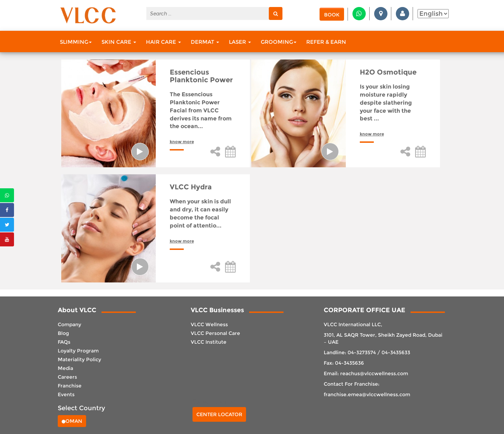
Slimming (76, 42)
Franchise (70, 386)
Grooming (279, 42)
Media (65, 368)
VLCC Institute (209, 342)
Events (66, 394)
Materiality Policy (79, 359)
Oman (72, 421)
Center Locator (219, 414)
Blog (63, 333)
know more (182, 142)
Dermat (205, 42)
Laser (240, 42)
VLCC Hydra (191, 187)
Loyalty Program (78, 351)
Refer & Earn (326, 42)
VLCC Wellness (209, 324)
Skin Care (119, 42)
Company (69, 324)
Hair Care (163, 42)
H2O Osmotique (388, 72)
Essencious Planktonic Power (201, 76)
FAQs (64, 342)
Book (332, 15)
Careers (67, 377)
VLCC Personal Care (215, 333)
